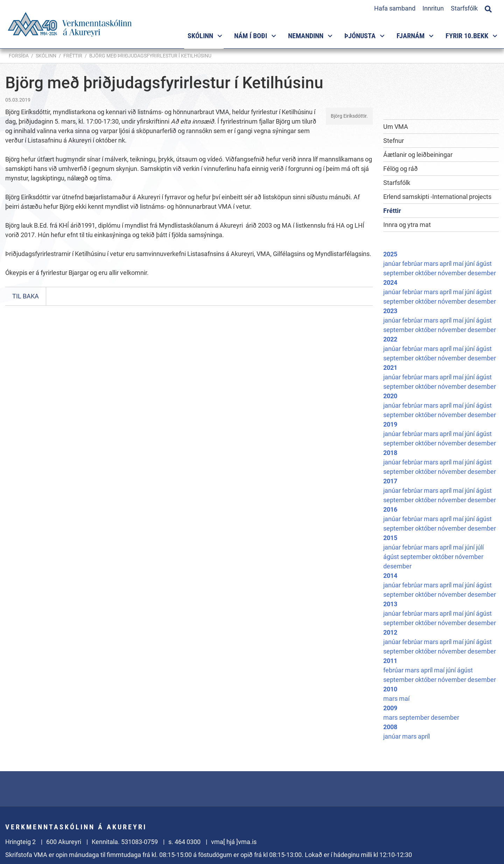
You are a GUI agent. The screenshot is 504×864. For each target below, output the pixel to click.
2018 (390, 453)
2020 (390, 396)
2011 (390, 661)
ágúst (484, 264)
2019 (390, 424)
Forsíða (19, 56)
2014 (390, 576)
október (426, 273)
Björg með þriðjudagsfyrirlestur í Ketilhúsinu (150, 56)
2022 (390, 339)
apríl (446, 264)
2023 (390, 311)
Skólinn (46, 56)
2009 (390, 708)
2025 (390, 254)
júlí (480, 547)
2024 (390, 282)
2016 (390, 509)
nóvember (453, 273)
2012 (390, 632)
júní (470, 264)
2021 (390, 368)
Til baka (26, 296)
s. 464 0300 (184, 842)
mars (432, 264)
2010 (390, 689)
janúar (393, 264)
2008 (390, 727)
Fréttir (73, 56)
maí (459, 264)
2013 (390, 604)
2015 (390, 538)
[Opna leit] (488, 8)
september (399, 273)
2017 (390, 481)
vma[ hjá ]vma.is (234, 842)
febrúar (413, 264)
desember (482, 273)
